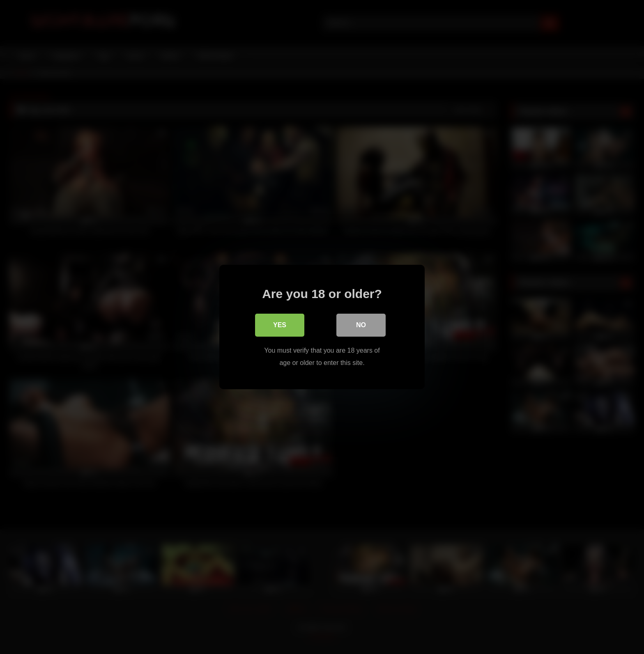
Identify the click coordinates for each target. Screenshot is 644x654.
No (361, 325)
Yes (280, 325)
